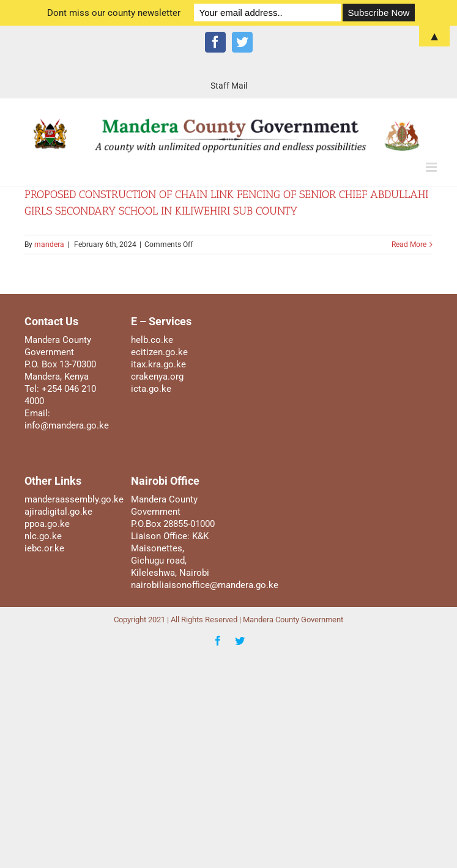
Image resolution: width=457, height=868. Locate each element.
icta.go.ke (151, 389)
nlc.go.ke (43, 536)
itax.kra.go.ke (158, 364)
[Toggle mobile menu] (432, 167)
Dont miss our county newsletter (114, 13)
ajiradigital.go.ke (58, 512)
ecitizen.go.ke (159, 352)
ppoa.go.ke (47, 524)
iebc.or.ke (44, 548)
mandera (49, 245)
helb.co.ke (152, 340)
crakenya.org (157, 377)
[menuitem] (229, 86)
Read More (409, 245)
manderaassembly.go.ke (74, 499)
